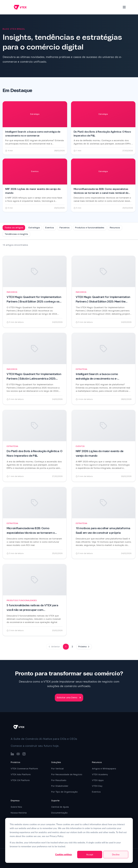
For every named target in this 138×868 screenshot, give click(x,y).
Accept (90, 854)
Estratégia (34, 228)
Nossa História (19, 813)
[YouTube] (18, 754)
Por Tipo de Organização (64, 792)
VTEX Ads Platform (21, 774)
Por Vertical (57, 769)
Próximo (84, 647)
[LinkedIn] (12, 754)
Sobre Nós (16, 807)
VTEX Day (97, 786)
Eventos (50, 228)
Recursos (115, 228)
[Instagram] (24, 754)
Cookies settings (63, 854)
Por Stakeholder (60, 786)
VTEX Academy (100, 774)
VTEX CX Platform (20, 780)
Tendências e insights (16, 234)
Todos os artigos (14, 228)
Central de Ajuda (60, 807)
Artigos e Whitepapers (104, 769)
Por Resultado (59, 780)
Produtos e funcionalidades (90, 228)
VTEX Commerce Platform (24, 769)
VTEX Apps (98, 780)
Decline (116, 854)
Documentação (59, 813)
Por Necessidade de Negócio (67, 774)
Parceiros (65, 228)
